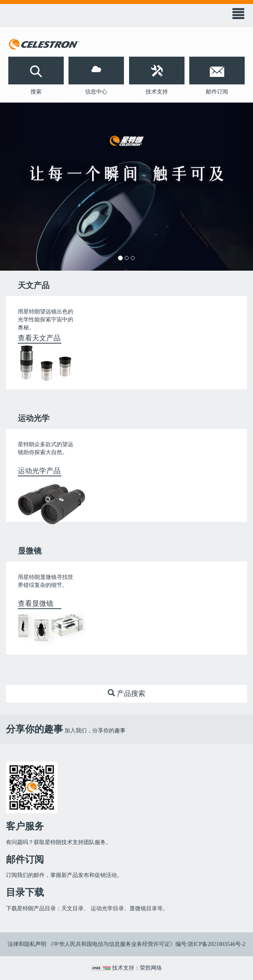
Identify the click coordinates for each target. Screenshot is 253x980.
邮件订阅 (25, 860)
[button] (36, 71)
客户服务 (25, 826)
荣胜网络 (151, 968)
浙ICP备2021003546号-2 (216, 944)
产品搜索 (126, 693)
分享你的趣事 (34, 729)
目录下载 (25, 892)
